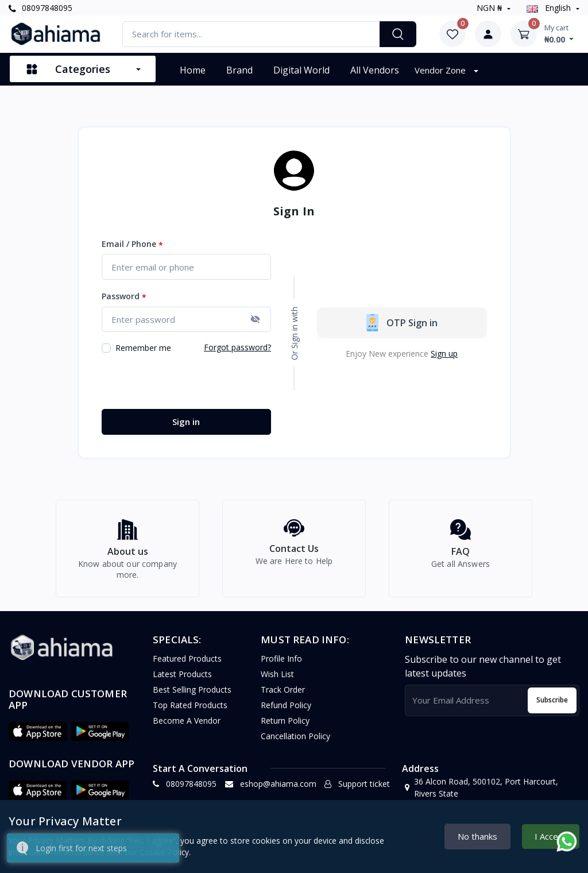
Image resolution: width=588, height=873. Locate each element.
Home (193, 70)
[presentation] (189, 382)
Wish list (277, 680)
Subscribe (552, 706)
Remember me (143, 348)
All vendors (375, 70)
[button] (38, 737)
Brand (239, 70)
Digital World (301, 70)
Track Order (283, 696)
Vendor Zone (441, 70)
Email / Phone (132, 244)
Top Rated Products (190, 711)
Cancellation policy (295, 742)
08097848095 (40, 8)
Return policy (285, 727)
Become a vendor (187, 727)
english (550, 8)
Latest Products (182, 680)
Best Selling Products (192, 696)
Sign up (444, 354)
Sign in (186, 422)
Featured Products (187, 665)
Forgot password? (237, 347)
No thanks (477, 836)
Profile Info (281, 665)
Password (124, 297)
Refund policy (286, 711)
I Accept (551, 836)
